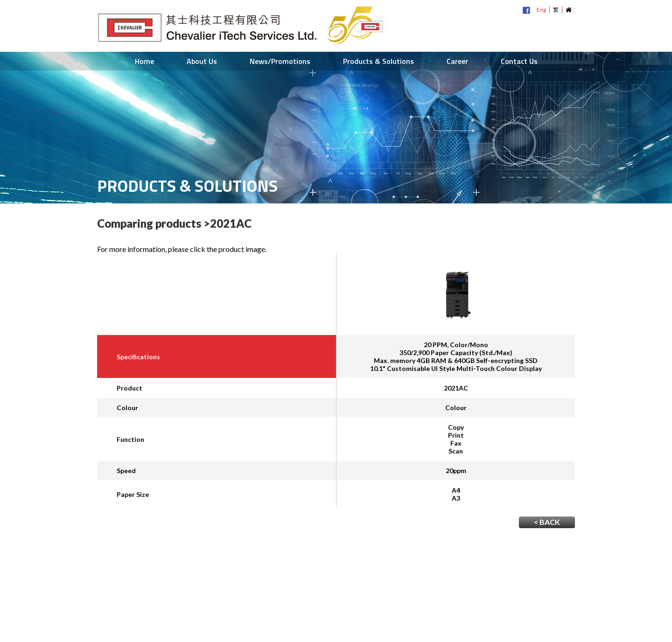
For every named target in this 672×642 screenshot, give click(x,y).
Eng (541, 10)
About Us (202, 61)
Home (144, 61)
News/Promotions (280, 61)
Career (457, 61)
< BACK (547, 522)
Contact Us (519, 61)
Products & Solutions (378, 61)
